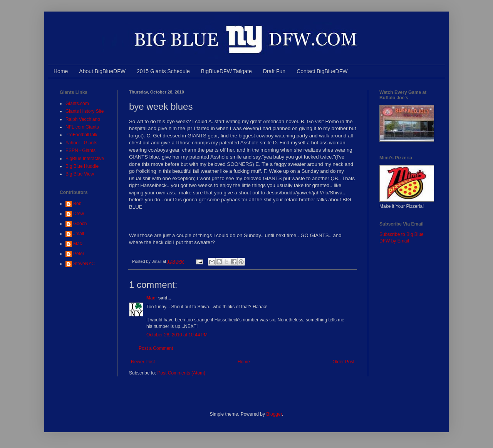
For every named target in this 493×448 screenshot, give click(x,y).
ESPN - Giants (80, 150)
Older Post (343, 362)
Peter (79, 254)
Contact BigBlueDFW (322, 71)
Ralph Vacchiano (83, 119)
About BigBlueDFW (102, 71)
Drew (79, 214)
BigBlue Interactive (85, 159)
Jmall (79, 234)
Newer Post (143, 362)
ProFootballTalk (81, 135)
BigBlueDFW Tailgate (226, 71)
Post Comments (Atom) (181, 373)
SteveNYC (84, 264)
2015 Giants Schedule (163, 71)
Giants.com (77, 104)
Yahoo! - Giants (81, 143)
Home (61, 71)
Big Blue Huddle (82, 166)
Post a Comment (156, 348)
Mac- (152, 298)
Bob (77, 204)
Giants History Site (85, 111)
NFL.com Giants (82, 127)
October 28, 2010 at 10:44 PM (177, 335)
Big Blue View (80, 174)
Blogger (274, 414)
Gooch (80, 224)
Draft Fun (274, 71)
